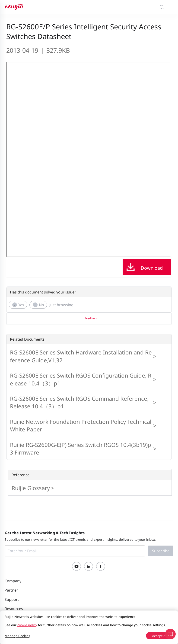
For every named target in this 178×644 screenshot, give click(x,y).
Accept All (160, 636)
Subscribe (161, 551)
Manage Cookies (17, 636)
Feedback (91, 318)
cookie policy (27, 625)
